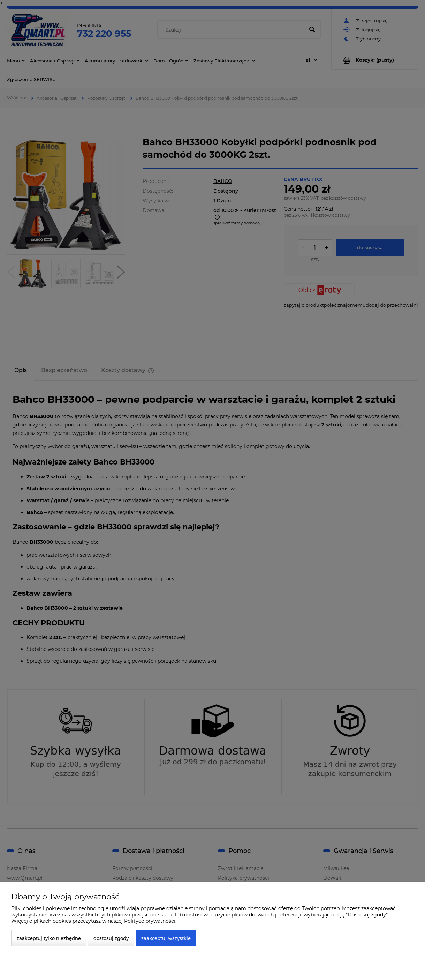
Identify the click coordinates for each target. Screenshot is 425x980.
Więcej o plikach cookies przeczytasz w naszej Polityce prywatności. (94, 921)
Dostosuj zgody (111, 938)
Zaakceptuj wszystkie (166, 938)
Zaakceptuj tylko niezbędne (49, 938)
